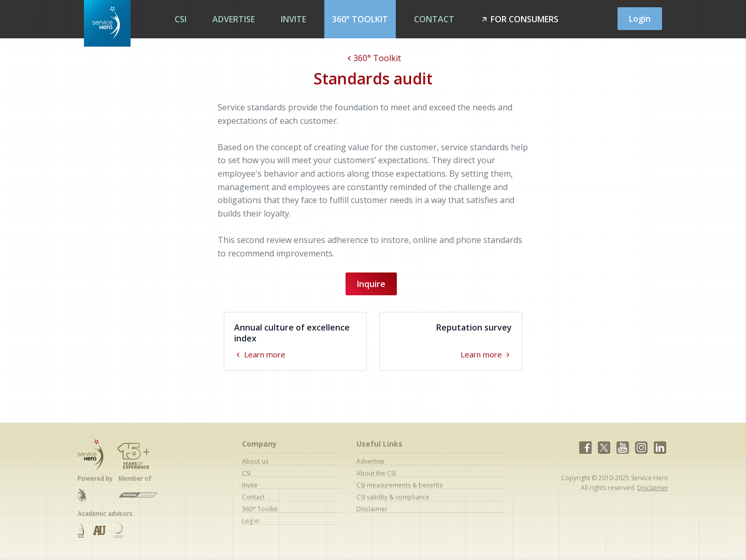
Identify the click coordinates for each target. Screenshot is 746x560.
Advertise (234, 19)
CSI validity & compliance (393, 497)
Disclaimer (372, 509)
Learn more (260, 354)
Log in (251, 521)
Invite (293, 19)
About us (255, 461)
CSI (181, 19)
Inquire (371, 284)
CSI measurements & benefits (399, 485)
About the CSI (376, 473)
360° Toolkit (360, 19)
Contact (434, 19)
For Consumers (519, 19)
